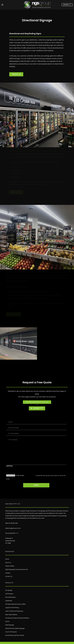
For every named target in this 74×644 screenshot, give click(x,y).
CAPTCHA (9, 466)
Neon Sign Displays (11, 615)
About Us (8, 563)
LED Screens (9, 594)
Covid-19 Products (11, 632)
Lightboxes (9, 601)
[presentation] (19, 471)
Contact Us (9, 576)
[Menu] (2, 5)
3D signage (9, 590)
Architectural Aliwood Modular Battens (17, 618)
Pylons (7, 622)
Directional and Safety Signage (15, 628)
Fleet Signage (10, 625)
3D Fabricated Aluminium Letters (15, 604)
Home (7, 559)
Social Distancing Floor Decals (15, 635)
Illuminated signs (10, 597)
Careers (8, 573)
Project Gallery (10, 566)
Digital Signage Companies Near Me (17, 570)
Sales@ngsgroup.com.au (37, 402)
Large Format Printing (12, 608)
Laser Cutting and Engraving (14, 611)
